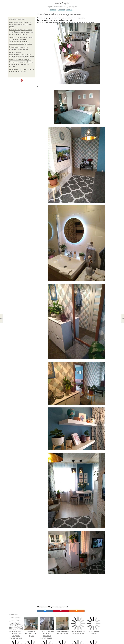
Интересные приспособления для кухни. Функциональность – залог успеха (21, 25)
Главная (53, 10)
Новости (61, 10)
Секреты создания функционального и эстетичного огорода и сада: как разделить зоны (22, 54)
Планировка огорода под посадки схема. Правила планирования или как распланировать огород (21, 32)
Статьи (69, 10)
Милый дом (62, 4)
